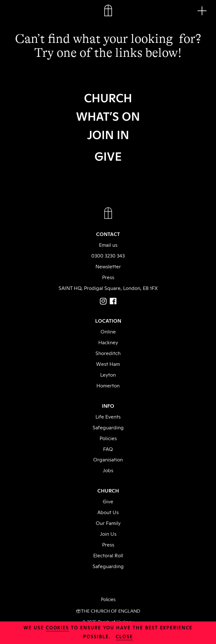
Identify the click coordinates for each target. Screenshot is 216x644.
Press (108, 277)
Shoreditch (108, 353)
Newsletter (108, 266)
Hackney (108, 342)
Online (108, 331)
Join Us (108, 533)
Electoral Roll (108, 555)
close (124, 636)
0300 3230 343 (108, 255)
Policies (108, 438)
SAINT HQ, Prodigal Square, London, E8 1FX (108, 288)
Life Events (108, 416)
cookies (58, 627)
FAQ (108, 449)
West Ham (108, 364)
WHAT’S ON (108, 116)
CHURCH (108, 97)
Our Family (108, 523)
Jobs (108, 470)
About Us (108, 512)
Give (108, 501)
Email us (108, 245)
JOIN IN (108, 134)
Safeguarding (108, 427)
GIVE (108, 156)
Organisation (108, 459)
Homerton (108, 385)
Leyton (108, 374)
